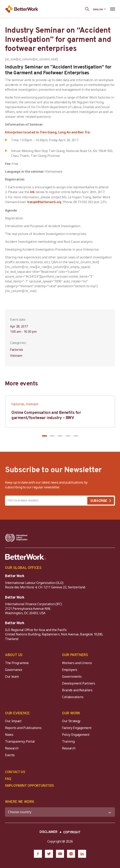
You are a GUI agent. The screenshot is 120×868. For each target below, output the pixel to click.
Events (10, 755)
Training (68, 741)
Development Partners (79, 683)
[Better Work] (26, 557)
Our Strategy (71, 721)
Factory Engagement (77, 728)
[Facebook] (38, 854)
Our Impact (13, 721)
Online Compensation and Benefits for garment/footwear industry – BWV (46, 415)
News (9, 735)
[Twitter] (49, 854)
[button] (44, 436)
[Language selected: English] (100, 9)
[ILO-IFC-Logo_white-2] (16, 538)
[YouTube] (60, 854)
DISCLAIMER (48, 832)
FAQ (8, 779)
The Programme (17, 663)
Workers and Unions (77, 663)
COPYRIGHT (72, 833)
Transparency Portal (20, 741)
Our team (12, 676)
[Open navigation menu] (112, 9)
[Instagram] (71, 854)
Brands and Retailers (77, 690)
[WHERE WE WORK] (60, 812)
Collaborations (73, 697)
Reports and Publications (23, 728)
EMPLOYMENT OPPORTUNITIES (29, 785)
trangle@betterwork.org (44, 202)
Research (12, 748)
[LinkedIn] (82, 854)
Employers (70, 670)
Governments (72, 676)
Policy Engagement (76, 735)
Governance (14, 670)
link (32, 192)
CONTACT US (15, 772)
